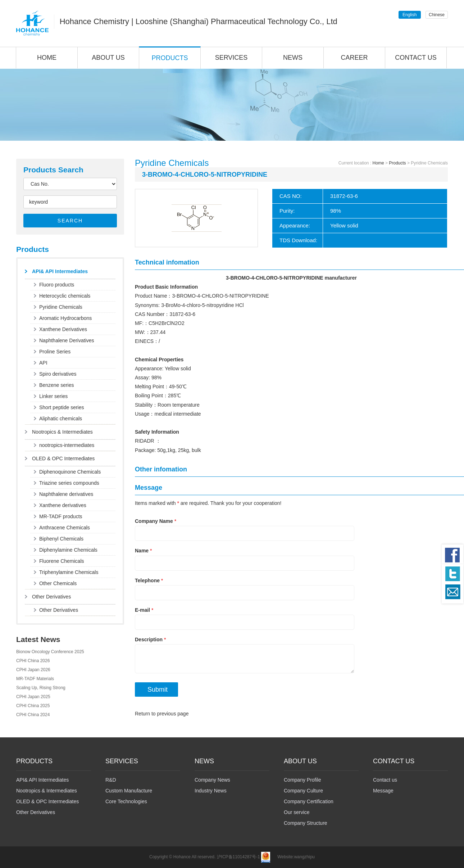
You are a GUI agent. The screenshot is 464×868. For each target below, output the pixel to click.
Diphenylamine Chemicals (68, 550)
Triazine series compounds (69, 483)
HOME (47, 58)
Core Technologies (126, 801)
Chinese (437, 15)
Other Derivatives (51, 597)
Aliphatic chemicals (61, 419)
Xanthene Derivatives (63, 329)
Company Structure (306, 823)
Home (378, 163)
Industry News (211, 791)
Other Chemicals (58, 583)
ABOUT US (108, 58)
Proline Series (55, 352)
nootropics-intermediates (67, 445)
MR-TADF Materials (35, 679)
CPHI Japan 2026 (33, 670)
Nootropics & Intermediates (62, 432)
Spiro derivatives (58, 374)
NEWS (293, 58)
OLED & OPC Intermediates (63, 458)
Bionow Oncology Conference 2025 (50, 652)
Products (397, 163)
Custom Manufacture (129, 791)
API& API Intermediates (60, 271)
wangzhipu (304, 857)
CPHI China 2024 (33, 715)
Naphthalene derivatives (66, 494)
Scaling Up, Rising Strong (41, 688)
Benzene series (57, 385)
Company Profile (302, 780)
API (43, 363)
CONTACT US (416, 58)
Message (383, 791)
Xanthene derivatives (63, 505)
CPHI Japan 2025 (33, 697)
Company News (212, 780)
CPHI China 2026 (33, 661)
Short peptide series (62, 407)
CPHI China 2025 (33, 706)
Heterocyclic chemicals (65, 296)
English (410, 15)
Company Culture (303, 791)
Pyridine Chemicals (61, 307)
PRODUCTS (170, 58)
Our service (297, 812)
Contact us (385, 780)
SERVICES (231, 58)
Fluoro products (57, 285)
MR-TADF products (61, 516)
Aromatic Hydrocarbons (65, 318)
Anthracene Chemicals (65, 528)
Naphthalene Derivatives (67, 340)
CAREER (354, 58)
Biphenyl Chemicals (61, 539)
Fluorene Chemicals (62, 561)
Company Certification (309, 801)
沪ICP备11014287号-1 (238, 857)
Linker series (53, 396)
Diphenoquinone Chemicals (70, 472)
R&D (111, 780)
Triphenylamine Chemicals (69, 572)
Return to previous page (162, 714)
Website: (286, 857)
